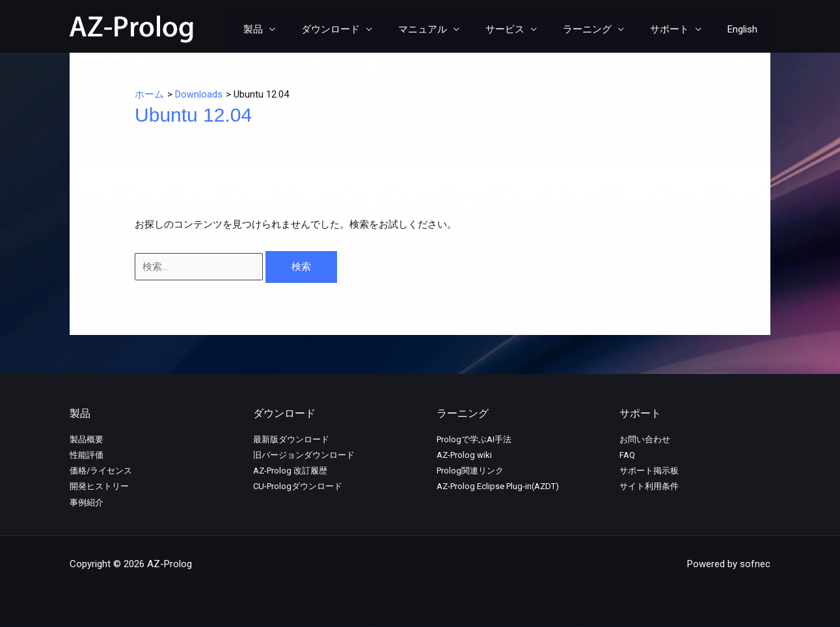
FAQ (627, 455)
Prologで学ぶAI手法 (474, 439)
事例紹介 (87, 502)
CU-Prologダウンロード (298, 486)
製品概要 (87, 439)
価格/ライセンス (101, 471)
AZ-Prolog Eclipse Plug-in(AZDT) (498, 486)
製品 (295, 29)
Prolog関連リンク (470, 471)
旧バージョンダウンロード (304, 455)
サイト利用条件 (649, 486)
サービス (528, 29)
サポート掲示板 (649, 471)
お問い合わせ (645, 439)
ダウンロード (366, 29)
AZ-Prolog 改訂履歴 (290, 471)
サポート (679, 29)
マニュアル (452, 29)
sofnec (138, 62)
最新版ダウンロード (291, 439)
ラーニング (603, 29)
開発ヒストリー (99, 486)
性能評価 (87, 455)
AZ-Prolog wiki (464, 455)
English (746, 29)
